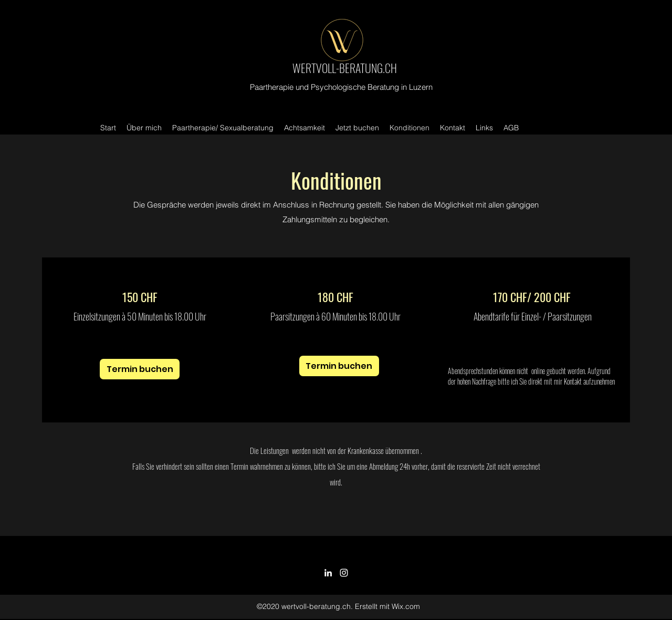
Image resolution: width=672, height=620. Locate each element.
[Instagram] (344, 573)
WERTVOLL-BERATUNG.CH (345, 68)
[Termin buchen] (140, 369)
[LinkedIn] (328, 573)
